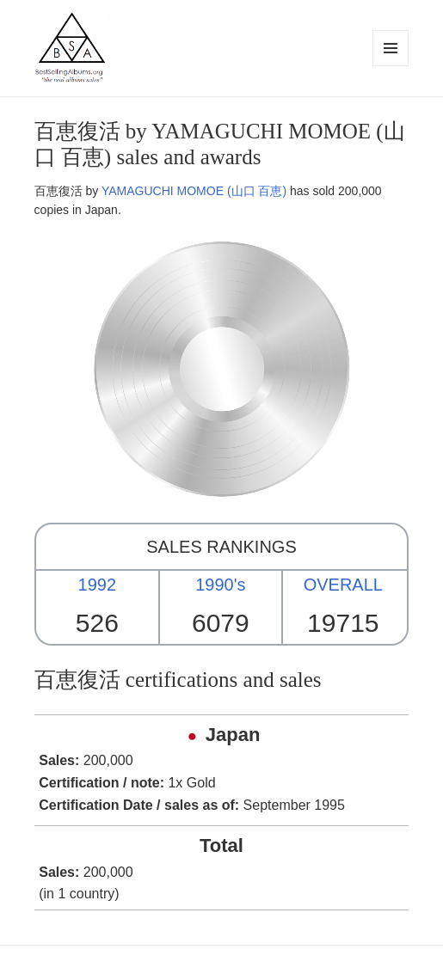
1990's (220, 585)
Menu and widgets (391, 66)
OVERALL (343, 585)
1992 (98, 585)
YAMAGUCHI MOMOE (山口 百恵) (194, 191)
